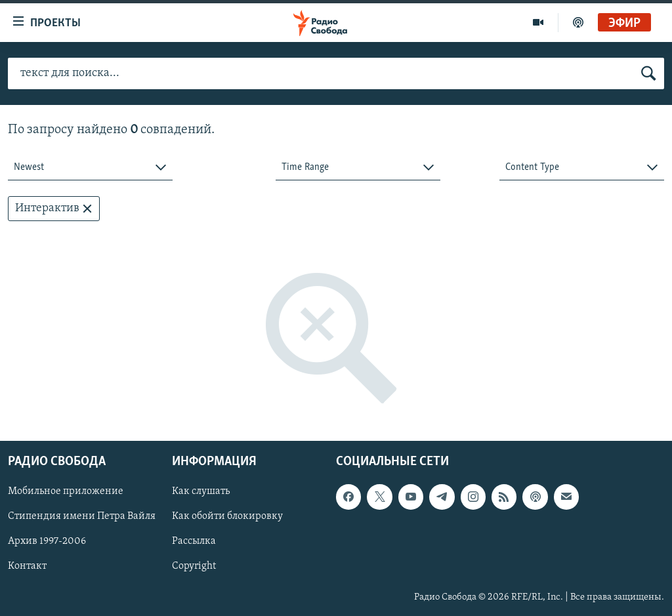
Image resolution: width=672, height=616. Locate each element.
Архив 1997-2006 (47, 542)
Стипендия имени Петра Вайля (82, 517)
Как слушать (201, 492)
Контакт (27, 567)
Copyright (194, 567)
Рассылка (194, 542)
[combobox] (90, 168)
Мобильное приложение (66, 492)
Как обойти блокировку (227, 517)
